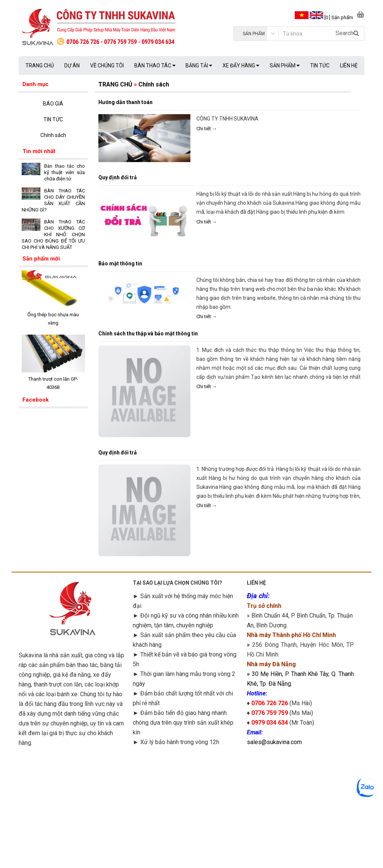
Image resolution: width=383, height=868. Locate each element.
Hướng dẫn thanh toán (125, 102)
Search (347, 33)
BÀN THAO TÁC (155, 66)
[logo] (105, 28)
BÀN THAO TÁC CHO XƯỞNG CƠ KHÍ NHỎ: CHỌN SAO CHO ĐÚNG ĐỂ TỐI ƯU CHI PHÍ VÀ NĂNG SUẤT (53, 234)
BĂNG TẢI (199, 66)
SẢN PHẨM (285, 66)
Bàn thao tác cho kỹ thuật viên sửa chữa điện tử (65, 172)
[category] (256, 33)
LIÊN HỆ (349, 66)
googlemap (300, 803)
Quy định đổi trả (118, 177)
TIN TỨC (320, 66)
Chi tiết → (207, 129)
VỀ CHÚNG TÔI (107, 66)
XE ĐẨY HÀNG (241, 66)
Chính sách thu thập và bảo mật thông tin (148, 334)
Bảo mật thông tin (120, 264)
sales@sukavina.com (274, 742)
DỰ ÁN (72, 66)
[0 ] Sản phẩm (339, 17)
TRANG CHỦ (40, 66)
